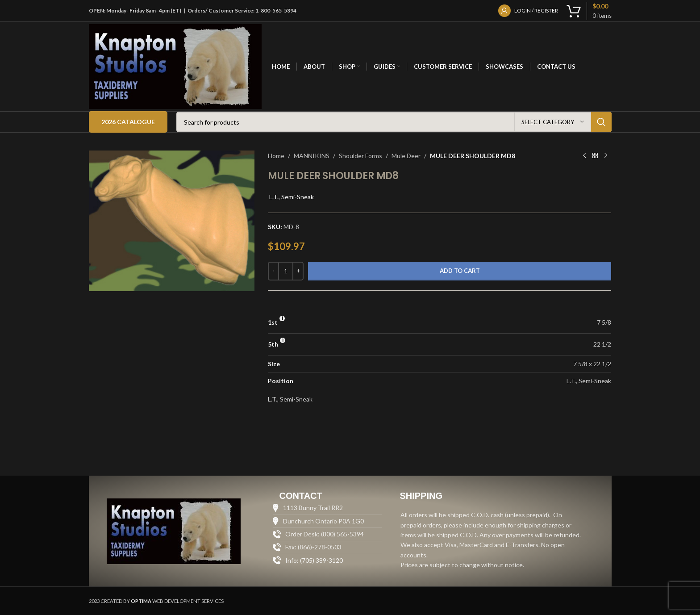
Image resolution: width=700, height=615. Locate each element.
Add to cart (460, 271)
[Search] (394, 122)
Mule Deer (406, 156)
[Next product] (606, 156)
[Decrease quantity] (273, 271)
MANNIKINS (312, 156)
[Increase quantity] (298, 271)
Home (276, 156)
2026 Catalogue (128, 122)
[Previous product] (584, 156)
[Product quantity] (286, 271)
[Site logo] (175, 66)
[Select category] (553, 122)
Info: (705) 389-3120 (314, 560)
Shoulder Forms (360, 156)
